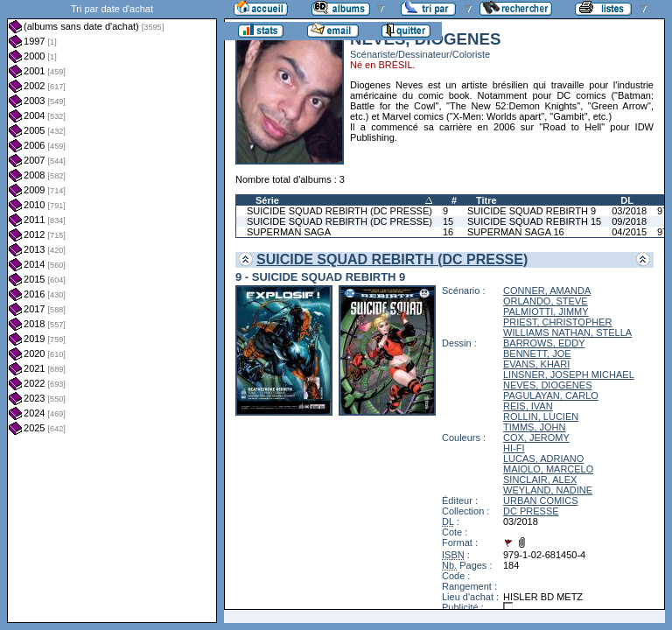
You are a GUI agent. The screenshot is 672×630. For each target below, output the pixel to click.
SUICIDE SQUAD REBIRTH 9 (532, 211)
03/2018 (629, 211)
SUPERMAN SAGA (289, 232)
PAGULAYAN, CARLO (551, 395)
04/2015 (629, 232)
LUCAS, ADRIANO (543, 458)
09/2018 (629, 221)
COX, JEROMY (536, 437)
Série (267, 200)
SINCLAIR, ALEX (540, 479)
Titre (486, 200)
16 (448, 232)
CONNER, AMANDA (547, 290)
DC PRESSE (531, 511)
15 (448, 221)
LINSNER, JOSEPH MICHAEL (569, 374)
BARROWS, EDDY (544, 343)
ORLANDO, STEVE (546, 301)
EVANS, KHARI (536, 364)
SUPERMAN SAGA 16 (516, 232)
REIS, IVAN (528, 406)
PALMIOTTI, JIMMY (546, 311)
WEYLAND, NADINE (548, 490)
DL (627, 200)
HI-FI (514, 448)
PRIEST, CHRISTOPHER (558, 322)
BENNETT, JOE (537, 353)
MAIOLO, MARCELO (548, 469)
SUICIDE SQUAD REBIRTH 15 (534, 221)
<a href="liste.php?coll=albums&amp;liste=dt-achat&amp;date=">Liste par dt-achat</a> (112, 311)
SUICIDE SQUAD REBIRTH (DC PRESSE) (339, 211)
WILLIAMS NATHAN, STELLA (567, 332)
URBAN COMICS (541, 500)
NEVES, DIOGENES (547, 385)
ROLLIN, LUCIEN (541, 416)
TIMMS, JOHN (535, 427)
